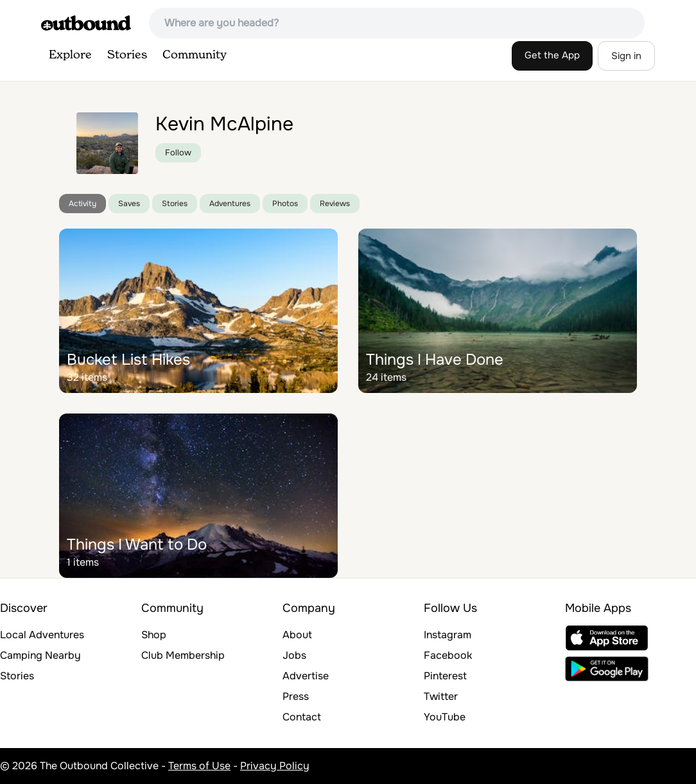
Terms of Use (199, 766)
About (297, 635)
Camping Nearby (40, 655)
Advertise (306, 676)
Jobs (294, 655)
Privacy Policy (275, 766)
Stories (127, 55)
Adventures (230, 204)
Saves (129, 204)
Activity (83, 204)
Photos (285, 204)
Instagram (448, 635)
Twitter (441, 696)
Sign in (626, 56)
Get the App (552, 55)
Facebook (448, 655)
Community (195, 55)
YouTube (445, 717)
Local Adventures (42, 635)
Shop (154, 635)
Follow (178, 152)
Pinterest (445, 676)
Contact (302, 717)
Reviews (335, 204)
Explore (70, 55)
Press (296, 696)
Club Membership (183, 655)
